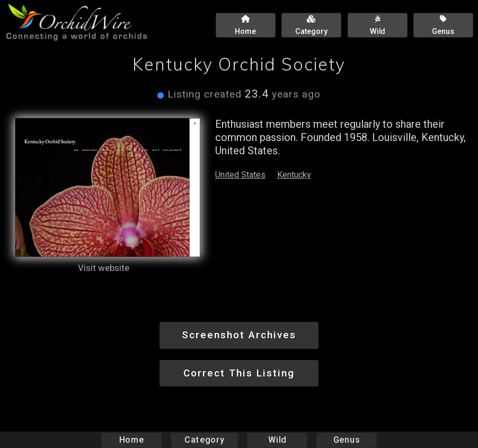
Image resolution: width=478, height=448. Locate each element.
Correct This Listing (239, 373)
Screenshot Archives (239, 335)
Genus (346, 440)
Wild (277, 440)
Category (205, 440)
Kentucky (294, 175)
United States (240, 175)
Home (132, 440)
